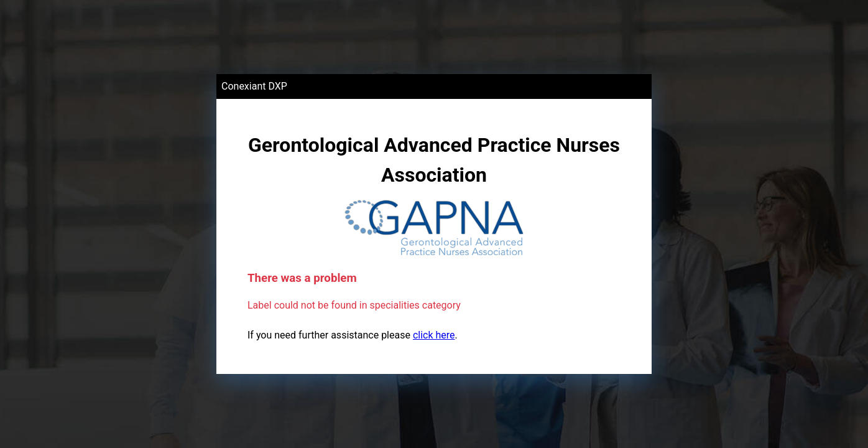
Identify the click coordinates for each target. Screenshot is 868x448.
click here (434, 335)
